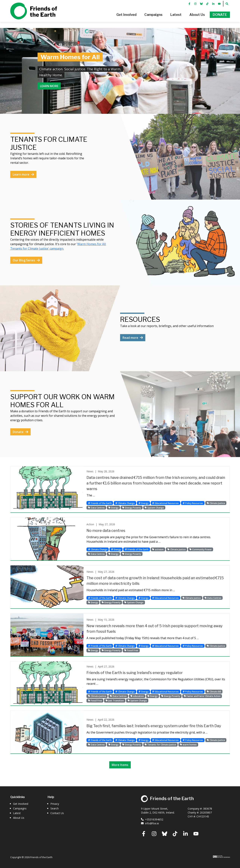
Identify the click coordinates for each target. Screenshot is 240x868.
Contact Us (57, 813)
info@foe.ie (150, 823)
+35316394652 (152, 819)
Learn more (49, 86)
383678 (208, 809)
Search (55, 808)
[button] (121, 18)
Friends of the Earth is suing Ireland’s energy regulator (135, 673)
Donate (20, 432)
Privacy (55, 804)
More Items (120, 765)
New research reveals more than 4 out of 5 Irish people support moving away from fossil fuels (155, 629)
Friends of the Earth (34, 14)
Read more (133, 338)
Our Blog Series (26, 260)
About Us (19, 818)
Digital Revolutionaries (221, 857)
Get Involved (21, 804)
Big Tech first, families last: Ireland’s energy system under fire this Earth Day (154, 726)
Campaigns (20, 808)
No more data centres (106, 531)
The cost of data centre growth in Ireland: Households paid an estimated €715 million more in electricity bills (155, 581)
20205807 (206, 813)
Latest (17, 813)
